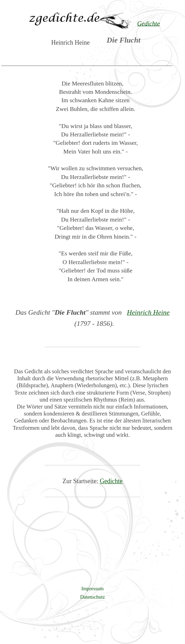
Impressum (93, 589)
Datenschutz (93, 597)
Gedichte (111, 481)
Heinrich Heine (148, 312)
